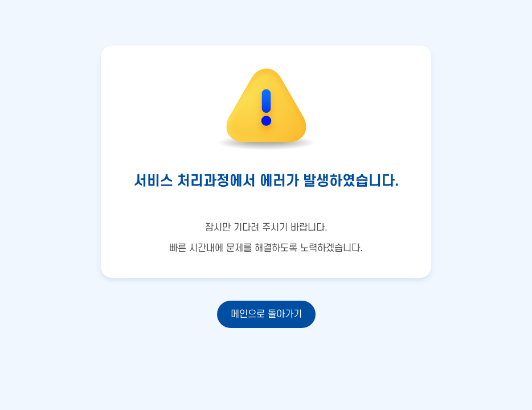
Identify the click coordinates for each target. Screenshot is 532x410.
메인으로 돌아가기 (266, 314)
